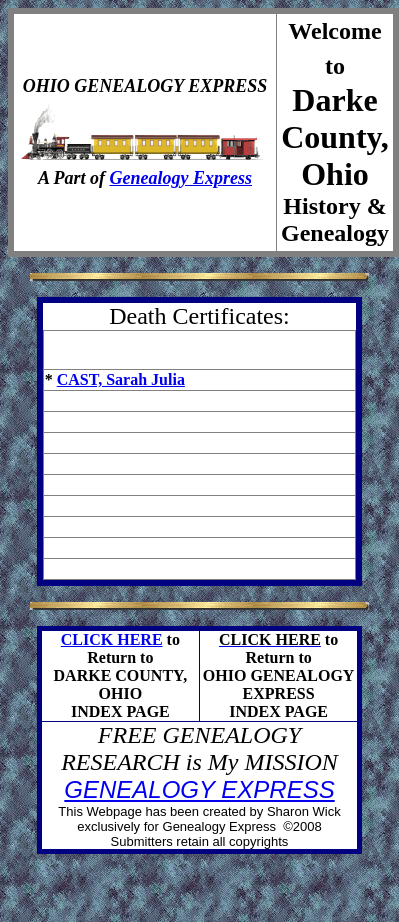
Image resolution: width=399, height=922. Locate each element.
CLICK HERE (112, 639)
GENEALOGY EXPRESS (199, 789)
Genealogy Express (181, 178)
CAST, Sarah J (108, 379)
